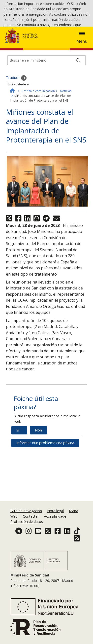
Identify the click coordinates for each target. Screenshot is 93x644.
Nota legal (55, 525)
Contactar (31, 531)
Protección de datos (27, 536)
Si (18, 473)
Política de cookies (18, 44)
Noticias (66, 134)
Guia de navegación (26, 525)
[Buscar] (78, 103)
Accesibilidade (55, 531)
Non (38, 473)
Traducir (16, 121)
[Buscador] (46, 103)
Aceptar (45, 44)
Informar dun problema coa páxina (45, 486)
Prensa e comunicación (38, 134)
